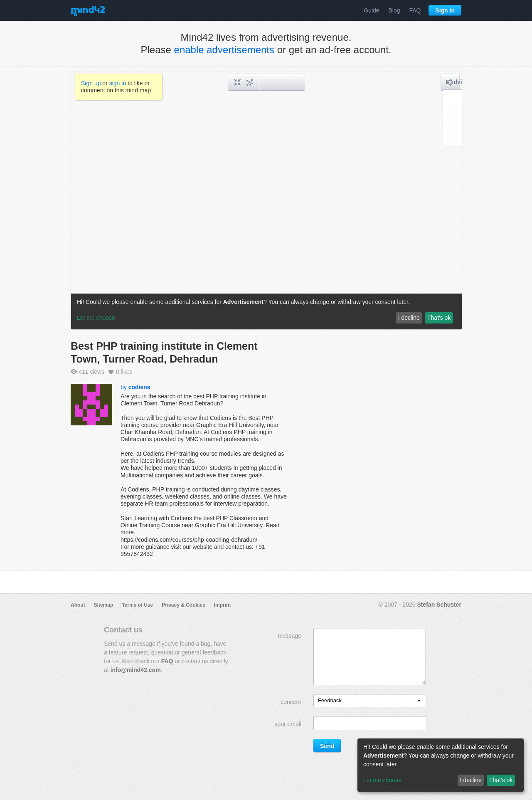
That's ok (501, 780)
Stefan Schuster (439, 605)
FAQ (415, 10)
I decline (471, 780)
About (78, 605)
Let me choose (382, 780)
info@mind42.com (136, 670)
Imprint (223, 605)
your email (288, 724)
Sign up (91, 83)
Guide (371, 10)
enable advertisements (224, 50)
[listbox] (370, 701)
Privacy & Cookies (183, 605)
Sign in (445, 10)
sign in (118, 83)
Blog (394, 10)
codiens (139, 387)
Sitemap (104, 605)
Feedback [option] (330, 700)
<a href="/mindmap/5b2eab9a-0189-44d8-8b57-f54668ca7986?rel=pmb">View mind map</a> (266, 200)
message (289, 636)
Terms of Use (137, 605)
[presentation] (419, 701)
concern (291, 702)
